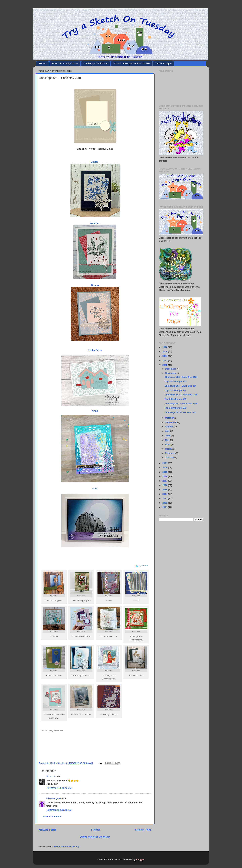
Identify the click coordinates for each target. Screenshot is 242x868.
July (168, 431)
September (171, 422)
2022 (165, 365)
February (170, 453)
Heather (95, 223)
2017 (165, 481)
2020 (165, 468)
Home (43, 63)
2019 (165, 472)
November (171, 373)
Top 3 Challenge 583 (175, 381)
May (168, 440)
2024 (165, 356)
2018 (165, 476)
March (169, 449)
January (170, 458)
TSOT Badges (163, 63)
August (169, 427)
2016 (165, 485)
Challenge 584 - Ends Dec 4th (180, 386)
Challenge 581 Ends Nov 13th (180, 412)
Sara (95, 489)
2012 (165, 503)
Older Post (143, 830)
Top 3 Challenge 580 (175, 408)
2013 (165, 499)
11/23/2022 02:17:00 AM (59, 810)
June (168, 436)
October (170, 418)
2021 (165, 463)
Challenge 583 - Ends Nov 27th (181, 395)
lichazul (51, 776)
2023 (165, 360)
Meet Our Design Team (65, 63)
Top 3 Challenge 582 (175, 390)
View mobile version (95, 837)
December (171, 369)
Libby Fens (95, 350)
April (168, 444)
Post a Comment (52, 817)
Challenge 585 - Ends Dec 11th (181, 377)
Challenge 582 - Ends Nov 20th (181, 404)
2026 (165, 347)
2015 (165, 490)
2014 (165, 494)
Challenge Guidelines (96, 63)
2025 (165, 352)
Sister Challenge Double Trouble (132, 63)
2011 (165, 507)
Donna (95, 285)
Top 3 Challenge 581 (175, 399)
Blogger (140, 860)
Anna (95, 411)
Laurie (95, 162)
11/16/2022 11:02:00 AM (59, 788)
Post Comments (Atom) (66, 846)
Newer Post (47, 830)
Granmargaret (54, 798)
